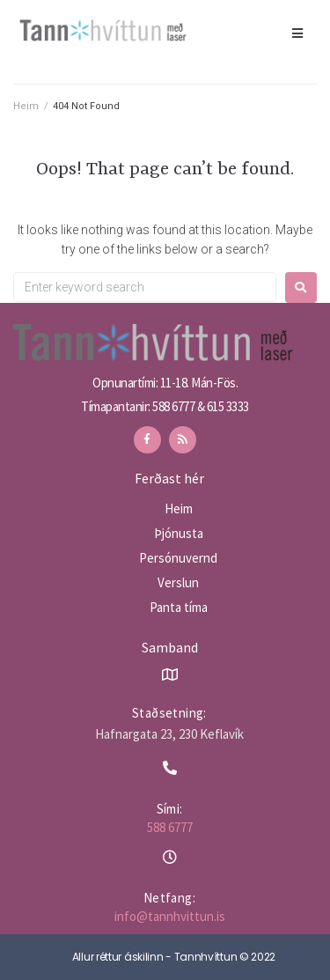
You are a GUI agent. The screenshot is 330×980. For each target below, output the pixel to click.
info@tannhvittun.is (170, 916)
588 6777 (170, 827)
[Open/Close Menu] (297, 33)
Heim (26, 106)
